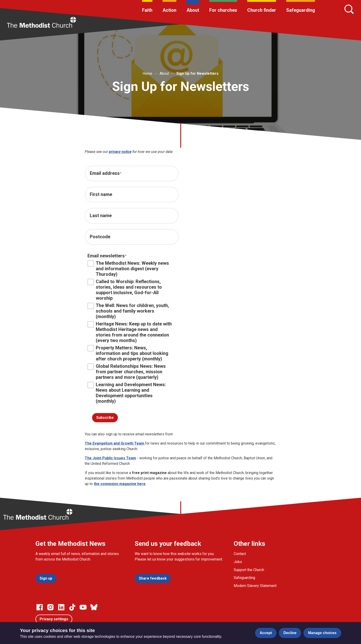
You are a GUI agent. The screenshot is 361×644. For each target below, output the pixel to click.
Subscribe (105, 418)
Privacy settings (54, 619)
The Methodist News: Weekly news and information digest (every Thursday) (128, 269)
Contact (240, 554)
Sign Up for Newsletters (197, 73)
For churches (223, 10)
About (193, 10)
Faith (147, 10)
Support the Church (249, 570)
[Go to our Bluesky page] (94, 607)
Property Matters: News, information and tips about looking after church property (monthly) (128, 353)
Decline (290, 633)
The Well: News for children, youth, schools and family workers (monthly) (128, 311)
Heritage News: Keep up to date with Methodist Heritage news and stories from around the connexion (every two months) (130, 332)
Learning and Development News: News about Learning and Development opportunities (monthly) (127, 393)
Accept (266, 633)
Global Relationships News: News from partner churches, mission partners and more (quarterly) (127, 372)
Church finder (262, 10)
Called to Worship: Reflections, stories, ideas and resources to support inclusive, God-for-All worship (125, 290)
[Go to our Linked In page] (61, 607)
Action (169, 10)
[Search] (349, 9)
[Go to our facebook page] (40, 607)
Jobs (238, 562)
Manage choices (322, 633)
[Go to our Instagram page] (50, 607)
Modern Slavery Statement (255, 586)
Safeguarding (301, 10)
